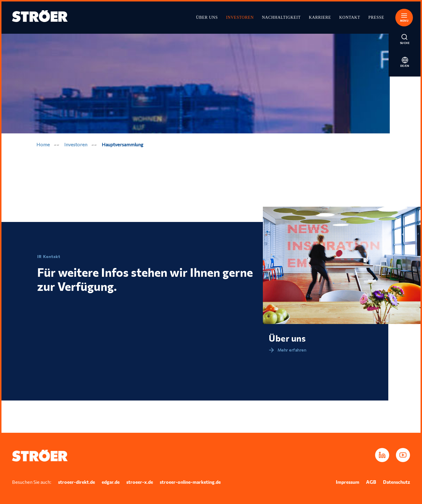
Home (43, 144)
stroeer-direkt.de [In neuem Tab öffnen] (76, 482)
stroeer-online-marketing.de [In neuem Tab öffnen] (190, 482)
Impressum (348, 482)
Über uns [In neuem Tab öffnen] (207, 17)
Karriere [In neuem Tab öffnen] (320, 17)
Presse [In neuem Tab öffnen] (376, 17)
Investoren (240, 17)
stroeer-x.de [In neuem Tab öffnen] (140, 482)
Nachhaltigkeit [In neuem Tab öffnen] (281, 17)
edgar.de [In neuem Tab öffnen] (111, 482)
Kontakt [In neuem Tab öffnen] (350, 17)
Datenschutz (397, 482)
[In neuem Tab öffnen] (382, 455)
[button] (405, 17)
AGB (371, 482)
